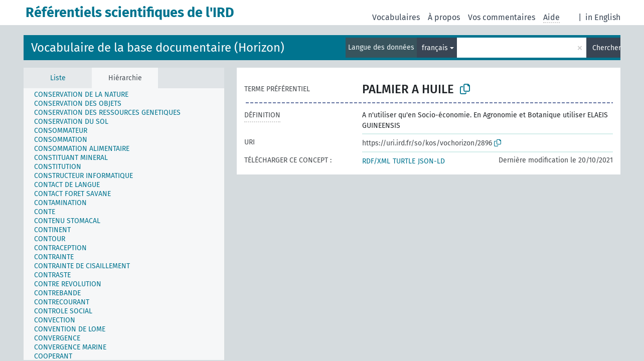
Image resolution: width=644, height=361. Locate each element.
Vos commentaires (502, 17)
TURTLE (404, 161)
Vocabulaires (396, 17)
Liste (58, 78)
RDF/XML (376, 161)
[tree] (124, 224)
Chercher (606, 48)
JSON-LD (431, 161)
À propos (444, 17)
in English (603, 17)
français (435, 48)
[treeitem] (86, 95)
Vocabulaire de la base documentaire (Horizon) (158, 48)
